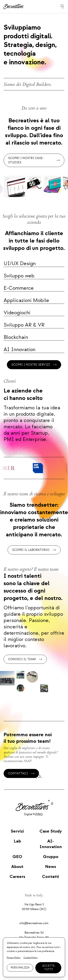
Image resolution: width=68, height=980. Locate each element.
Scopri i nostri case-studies (34, 160)
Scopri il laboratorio (34, 550)
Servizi (17, 831)
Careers (17, 877)
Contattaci (21, 773)
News (51, 867)
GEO (17, 857)
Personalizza (20, 968)
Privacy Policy (14, 958)
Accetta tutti (48, 968)
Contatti (51, 877)
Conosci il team (25, 659)
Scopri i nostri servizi (34, 365)
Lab (17, 841)
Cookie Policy (30, 958)
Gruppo (51, 857)
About (17, 867)
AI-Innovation (51, 844)
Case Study (51, 831)
